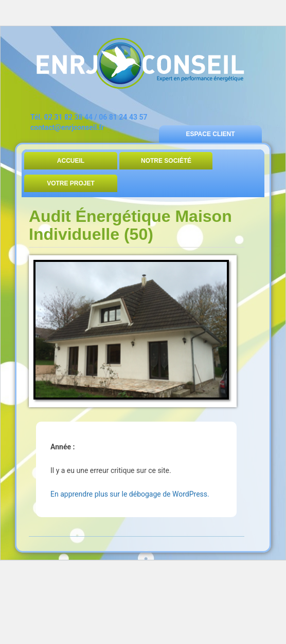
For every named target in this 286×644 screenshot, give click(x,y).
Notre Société (166, 161)
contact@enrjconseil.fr (67, 127)
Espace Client (210, 134)
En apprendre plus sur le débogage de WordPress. (130, 494)
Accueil (71, 161)
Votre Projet (71, 183)
